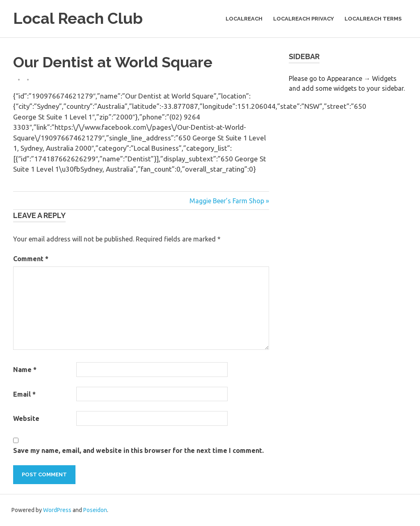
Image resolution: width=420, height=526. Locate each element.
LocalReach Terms (373, 19)
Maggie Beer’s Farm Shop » (229, 201)
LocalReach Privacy (304, 19)
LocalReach (244, 19)
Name (25, 370)
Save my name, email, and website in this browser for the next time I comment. (138, 450)
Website (26, 418)
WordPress (57, 510)
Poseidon (95, 510)
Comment (31, 259)
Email (24, 394)
